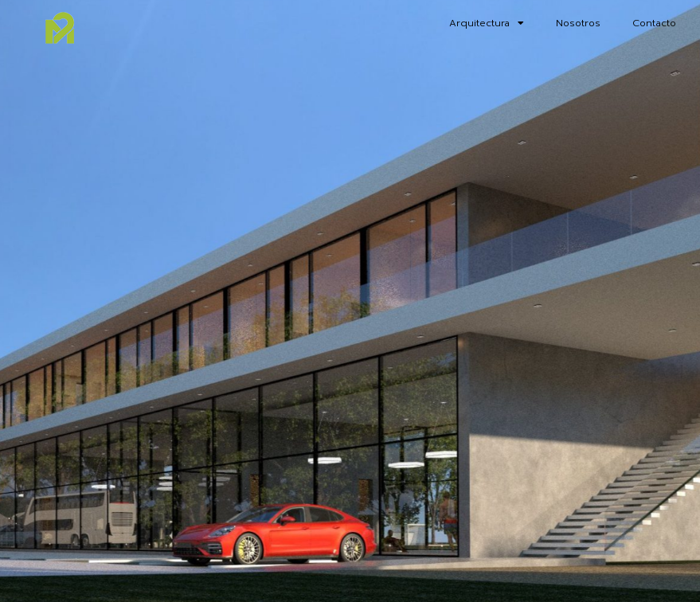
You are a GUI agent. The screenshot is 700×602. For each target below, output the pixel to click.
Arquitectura (487, 23)
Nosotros (578, 23)
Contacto (654, 23)
